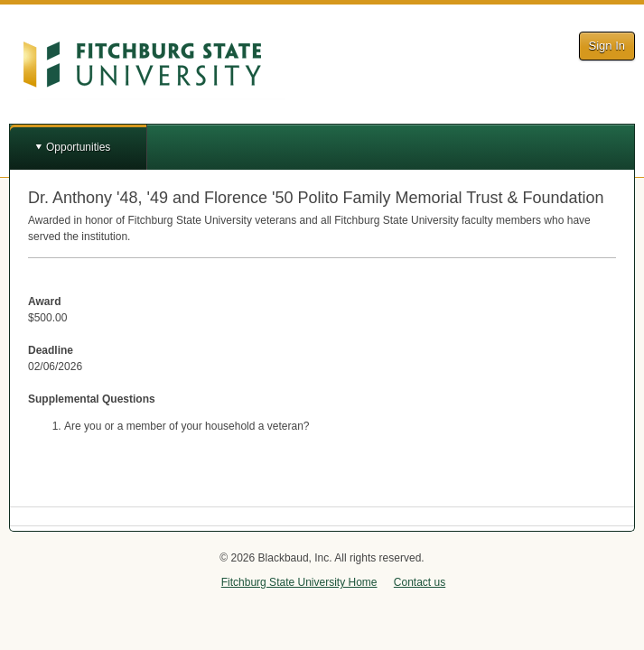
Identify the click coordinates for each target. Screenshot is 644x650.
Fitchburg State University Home (299, 582)
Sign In (607, 46)
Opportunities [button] (78, 147)
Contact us (420, 582)
